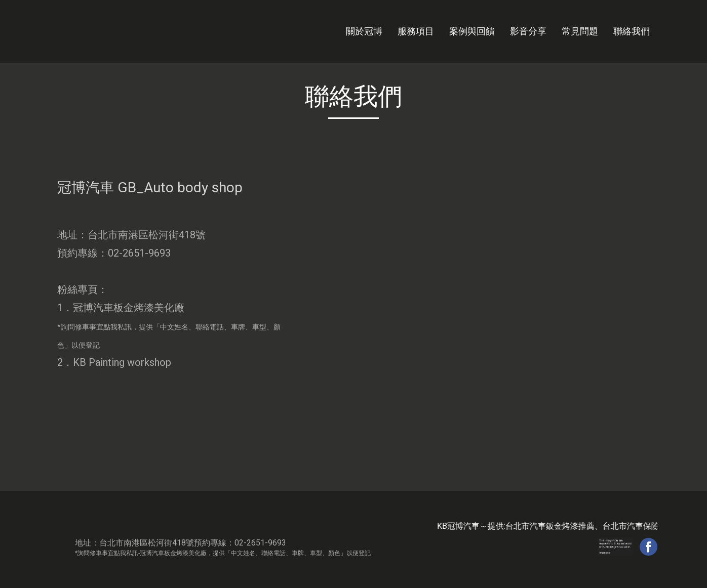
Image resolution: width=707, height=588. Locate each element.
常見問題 (580, 31)
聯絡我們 (632, 31)
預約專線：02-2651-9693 (114, 253)
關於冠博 (364, 31)
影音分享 (528, 31)
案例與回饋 (472, 31)
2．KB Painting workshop (114, 362)
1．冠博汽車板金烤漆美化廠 (169, 325)
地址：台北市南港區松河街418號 (131, 235)
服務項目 (416, 31)
